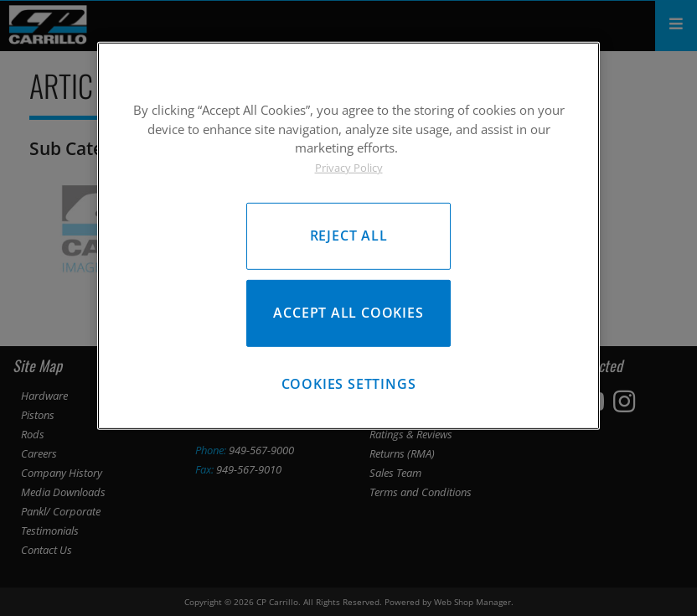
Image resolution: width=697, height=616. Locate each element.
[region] (348, 237)
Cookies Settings (349, 386)
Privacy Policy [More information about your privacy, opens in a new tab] (349, 167)
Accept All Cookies (348, 313)
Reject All (349, 236)
